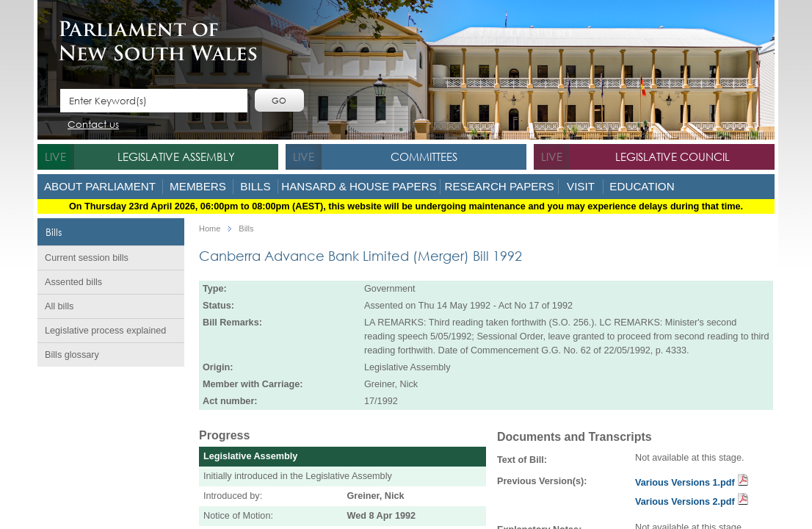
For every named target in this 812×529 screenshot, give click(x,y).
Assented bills (73, 282)
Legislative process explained (105, 331)
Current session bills (87, 258)
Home (210, 229)
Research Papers (499, 186)
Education (642, 186)
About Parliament (100, 186)
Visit (581, 186)
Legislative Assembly (176, 156)
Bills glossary (72, 355)
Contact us (93, 125)
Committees (424, 156)
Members (198, 186)
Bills (255, 186)
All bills (59, 306)
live (55, 156)
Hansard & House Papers (359, 186)
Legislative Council (673, 156)
